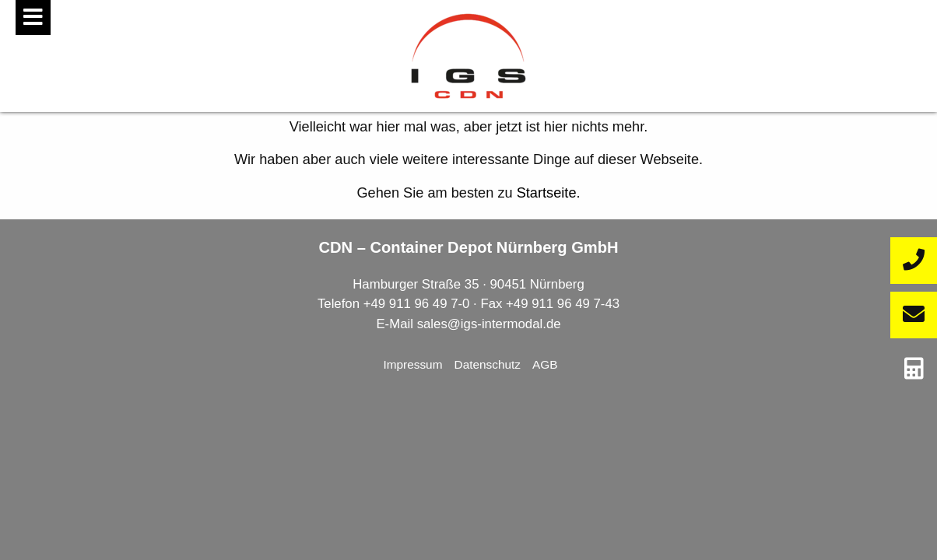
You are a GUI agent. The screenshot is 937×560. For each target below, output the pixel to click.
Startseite (547, 193)
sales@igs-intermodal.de (489, 324)
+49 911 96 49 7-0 (417, 304)
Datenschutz (488, 364)
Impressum (412, 364)
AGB (545, 364)
